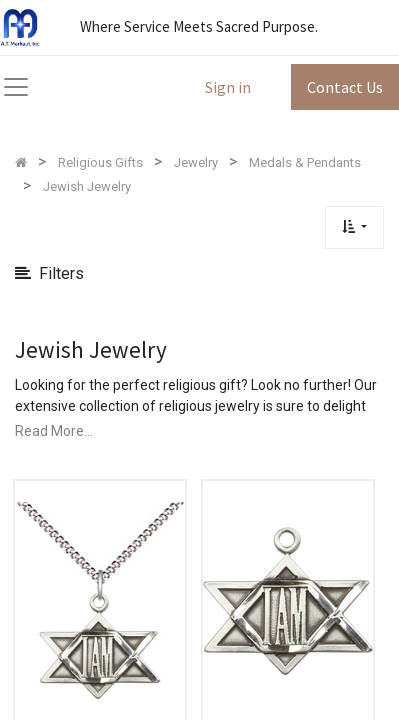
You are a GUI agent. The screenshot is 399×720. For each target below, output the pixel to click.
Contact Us (345, 87)
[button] (354, 227)
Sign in (228, 87)
